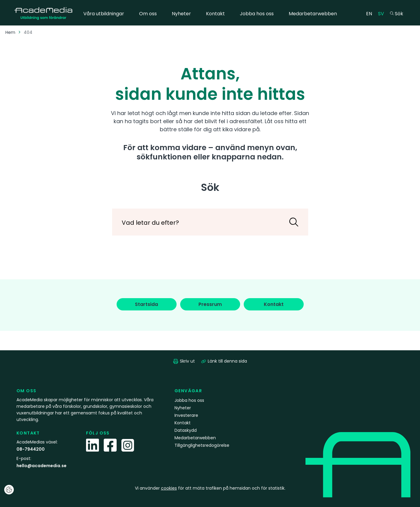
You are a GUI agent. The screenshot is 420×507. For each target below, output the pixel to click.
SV (383, 13)
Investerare (186, 415)
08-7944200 (31, 449)
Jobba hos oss (257, 14)
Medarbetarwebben (313, 14)
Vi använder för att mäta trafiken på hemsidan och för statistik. (210, 488)
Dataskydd (186, 430)
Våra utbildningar (104, 14)
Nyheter (181, 14)
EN (371, 13)
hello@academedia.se (42, 466)
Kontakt (215, 14)
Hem (10, 32)
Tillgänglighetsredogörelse (202, 445)
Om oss (148, 14)
